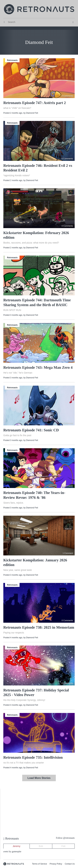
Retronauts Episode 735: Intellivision (33, 757)
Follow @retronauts (65, 838)
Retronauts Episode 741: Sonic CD (31, 430)
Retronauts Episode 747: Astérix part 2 (35, 103)
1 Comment (68, 553)
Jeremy (17, 846)
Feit (63, 846)
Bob (41, 846)
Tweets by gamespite (11, 852)
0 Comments (67, 96)
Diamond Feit (32, 113)
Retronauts (12, 60)
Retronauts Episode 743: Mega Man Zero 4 (38, 367)
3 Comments (67, 423)
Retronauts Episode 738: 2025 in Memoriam (39, 627)
